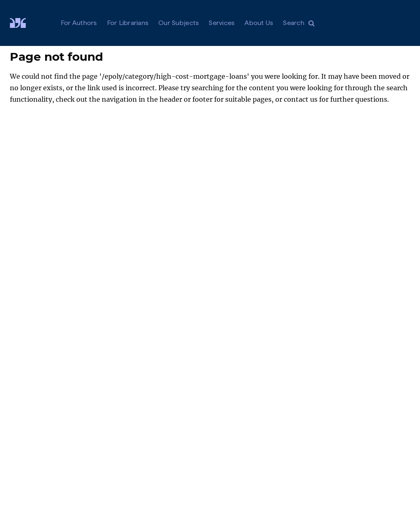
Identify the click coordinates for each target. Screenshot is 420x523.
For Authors (79, 23)
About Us (259, 23)
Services (222, 23)
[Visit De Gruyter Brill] (24, 23)
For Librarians (128, 23)
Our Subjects (179, 23)
